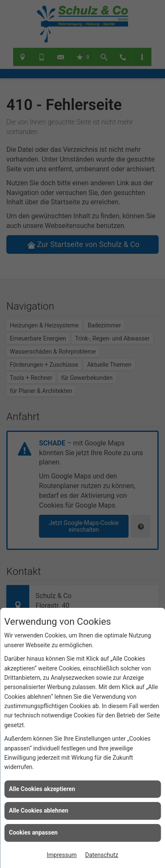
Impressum (62, 855)
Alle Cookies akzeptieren (42, 789)
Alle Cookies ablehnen (39, 810)
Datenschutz (102, 855)
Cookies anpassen (33, 832)
